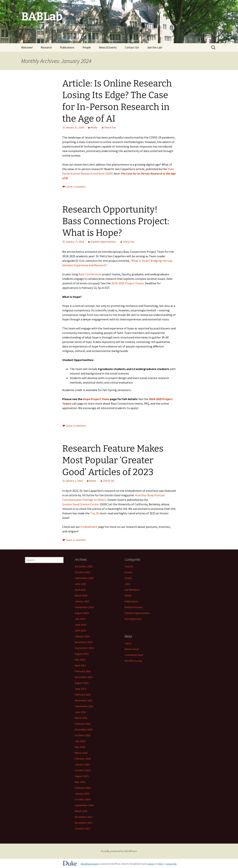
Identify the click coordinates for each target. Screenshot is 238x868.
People (87, 47)
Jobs (127, 584)
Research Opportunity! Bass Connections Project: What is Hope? (116, 221)
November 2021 (84, 700)
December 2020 (84, 730)
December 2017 (84, 817)
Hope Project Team (96, 399)
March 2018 (81, 811)
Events (128, 572)
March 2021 (81, 718)
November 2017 (84, 823)
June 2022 (80, 689)
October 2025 (83, 572)
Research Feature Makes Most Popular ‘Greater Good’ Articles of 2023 (113, 460)
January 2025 (82, 601)
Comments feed (134, 655)
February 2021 (83, 724)
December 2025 (84, 566)
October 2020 (83, 735)
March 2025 (81, 596)
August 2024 (82, 613)
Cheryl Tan (110, 127)
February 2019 (83, 788)
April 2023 (80, 665)
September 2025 (84, 578)
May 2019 (80, 782)
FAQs (161, 864)
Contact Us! (132, 47)
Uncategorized (133, 619)
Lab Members (132, 590)
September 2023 (84, 648)
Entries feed (132, 649)
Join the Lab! (155, 47)
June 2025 (80, 584)
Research (46, 47)
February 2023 (83, 671)
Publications (67, 47)
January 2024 (82, 636)
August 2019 (82, 776)
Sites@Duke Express (90, 864)
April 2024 (80, 630)
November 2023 (84, 642)
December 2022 (84, 677)
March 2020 (81, 753)
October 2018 (83, 799)
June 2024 (80, 625)
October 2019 (83, 770)
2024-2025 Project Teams (128, 283)
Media (94, 127)
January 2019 (82, 794)
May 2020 (80, 747)
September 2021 (84, 706)
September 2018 (84, 805)
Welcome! (27, 47)
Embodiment (89, 527)
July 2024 (80, 619)
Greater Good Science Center (81, 504)
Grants (128, 578)
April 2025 (80, 590)
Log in (128, 643)
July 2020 (80, 741)
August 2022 (82, 683)
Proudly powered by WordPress (119, 851)
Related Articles (134, 607)
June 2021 (80, 712)
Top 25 (95, 513)
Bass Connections (90, 274)
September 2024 (84, 607)
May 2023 (80, 660)
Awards (129, 566)
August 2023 (82, 654)
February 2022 (83, 695)
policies (151, 864)
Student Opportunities (103, 242)
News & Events (108, 47)
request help (171, 864)
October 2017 (83, 829)
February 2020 (83, 759)
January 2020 (82, 764)
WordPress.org (133, 661)
